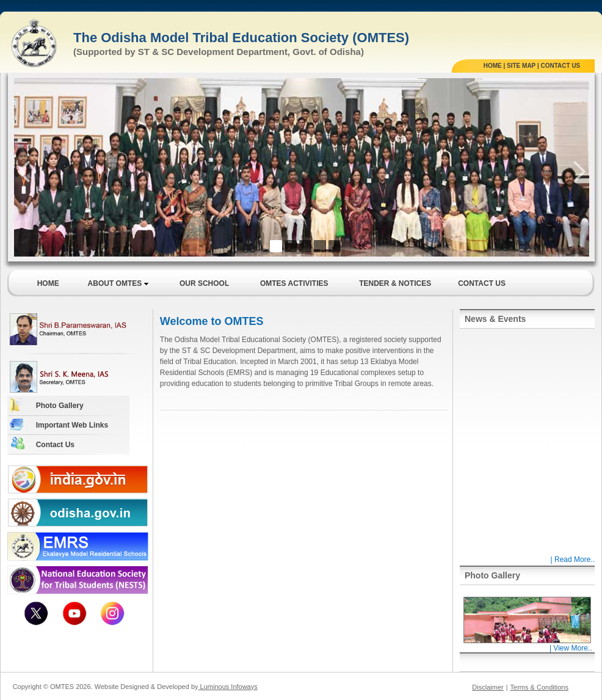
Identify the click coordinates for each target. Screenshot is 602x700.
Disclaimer (488, 687)
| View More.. (527, 645)
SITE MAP (521, 66)
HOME (493, 66)
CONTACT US (560, 66)
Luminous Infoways (228, 687)
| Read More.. (573, 560)
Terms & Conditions (539, 687)
